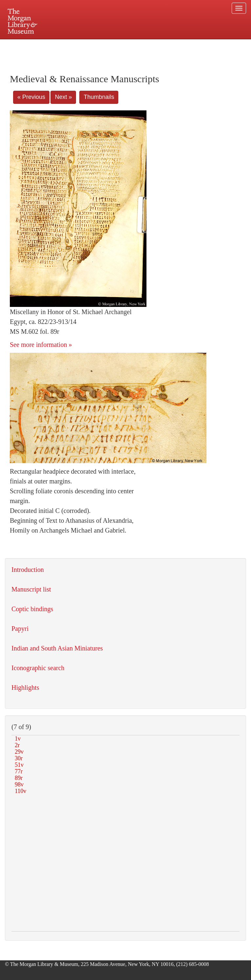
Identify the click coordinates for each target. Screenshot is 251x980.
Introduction (28, 570)
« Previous (31, 97)
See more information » (41, 345)
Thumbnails (99, 97)
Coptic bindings (32, 609)
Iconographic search (38, 668)
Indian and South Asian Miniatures (57, 648)
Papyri (20, 629)
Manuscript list (31, 589)
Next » (63, 97)
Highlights (25, 688)
